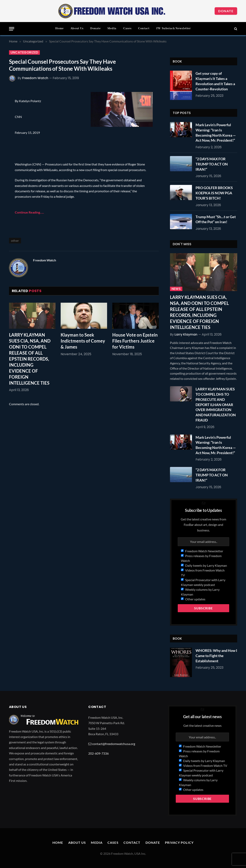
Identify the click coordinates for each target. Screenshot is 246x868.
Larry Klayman (186, 334)
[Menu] (12, 29)
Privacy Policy (179, 842)
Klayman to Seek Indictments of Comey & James (83, 341)
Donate (226, 11)
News (176, 289)
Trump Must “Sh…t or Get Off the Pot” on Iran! (216, 219)
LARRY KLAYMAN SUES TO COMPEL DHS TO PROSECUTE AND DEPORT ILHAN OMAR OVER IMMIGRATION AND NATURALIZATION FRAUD (216, 404)
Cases (127, 28)
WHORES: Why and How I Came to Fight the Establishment (216, 656)
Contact (144, 28)
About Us (77, 28)
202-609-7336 (98, 753)
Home (59, 28)
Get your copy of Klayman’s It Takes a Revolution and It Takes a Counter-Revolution (215, 81)
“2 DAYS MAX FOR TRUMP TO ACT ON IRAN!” (212, 164)
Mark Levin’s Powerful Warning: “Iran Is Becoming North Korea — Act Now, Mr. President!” (216, 133)
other (15, 240)
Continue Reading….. (29, 212)
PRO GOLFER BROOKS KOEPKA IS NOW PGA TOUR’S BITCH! (214, 193)
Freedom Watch (35, 78)
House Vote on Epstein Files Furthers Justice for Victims (135, 341)
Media (112, 28)
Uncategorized (24, 52)
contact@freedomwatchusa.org (114, 744)
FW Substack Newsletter (174, 28)
